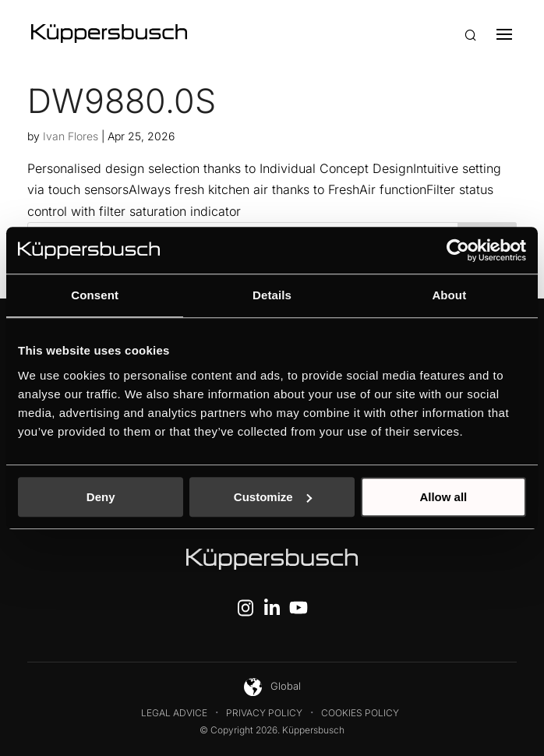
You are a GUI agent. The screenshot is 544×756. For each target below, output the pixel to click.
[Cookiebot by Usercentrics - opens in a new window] (458, 250)
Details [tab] (272, 295)
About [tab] (449, 295)
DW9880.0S (122, 101)
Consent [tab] (95, 295)
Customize (273, 497)
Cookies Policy (360, 713)
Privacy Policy (264, 713)
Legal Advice (174, 713)
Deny (101, 497)
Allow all (443, 497)
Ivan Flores (71, 136)
